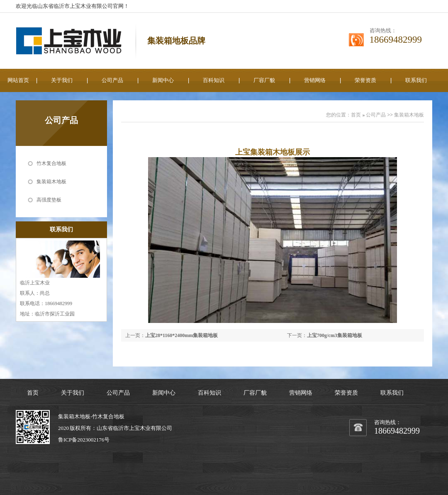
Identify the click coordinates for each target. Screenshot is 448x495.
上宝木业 (140, 428)
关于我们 (62, 80)
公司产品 (112, 80)
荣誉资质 (365, 80)
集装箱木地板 (51, 182)
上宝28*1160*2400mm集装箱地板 (181, 335)
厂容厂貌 (264, 80)
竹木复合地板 (51, 163)
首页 (356, 115)
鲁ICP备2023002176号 (84, 440)
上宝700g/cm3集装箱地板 (335, 335)
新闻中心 (163, 80)
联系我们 (416, 80)
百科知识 (214, 80)
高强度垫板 (49, 200)
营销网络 (315, 80)
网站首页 (18, 80)
